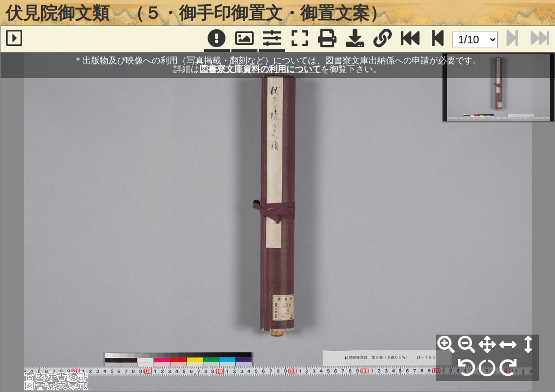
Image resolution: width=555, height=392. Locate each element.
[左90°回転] (467, 368)
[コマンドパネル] (272, 39)
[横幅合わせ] (508, 345)
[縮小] (467, 345)
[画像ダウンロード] (355, 39)
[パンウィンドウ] (244, 39)
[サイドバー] (14, 39)
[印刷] (327, 39)
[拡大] (446, 345)
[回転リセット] (487, 368)
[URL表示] (383, 39)
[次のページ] (438, 39)
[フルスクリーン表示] (300, 39)
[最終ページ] (410, 39)
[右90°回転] (508, 368)
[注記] (217, 39)
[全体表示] (487, 345)
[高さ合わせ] (528, 345)
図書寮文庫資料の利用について (260, 69)
